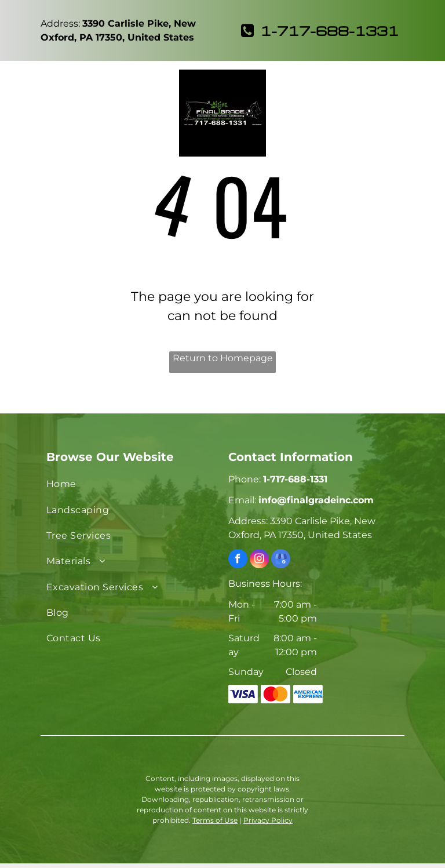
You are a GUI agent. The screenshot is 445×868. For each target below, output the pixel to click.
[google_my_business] (281, 560)
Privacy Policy (268, 820)
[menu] (25, 83)
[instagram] (259, 560)
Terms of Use (215, 820)
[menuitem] (132, 484)
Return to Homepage (223, 358)
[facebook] (238, 560)
